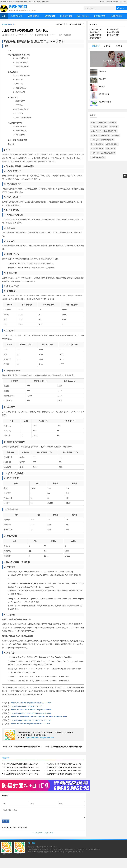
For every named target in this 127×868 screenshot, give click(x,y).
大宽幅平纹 (95, 153)
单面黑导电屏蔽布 (112, 144)
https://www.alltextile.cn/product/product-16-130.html (31, 720)
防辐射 (93, 122)
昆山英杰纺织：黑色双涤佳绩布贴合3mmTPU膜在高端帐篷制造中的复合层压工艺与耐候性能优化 (65, 774)
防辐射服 (104, 127)
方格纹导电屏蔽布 (107, 140)
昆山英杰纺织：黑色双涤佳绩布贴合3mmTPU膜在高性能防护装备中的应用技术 (23, 764)
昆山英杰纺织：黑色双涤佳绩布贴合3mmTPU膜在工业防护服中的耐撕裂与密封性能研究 (65, 771)
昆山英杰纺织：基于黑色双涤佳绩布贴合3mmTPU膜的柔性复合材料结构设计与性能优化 (65, 764)
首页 (4, 16)
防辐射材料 (114, 127)
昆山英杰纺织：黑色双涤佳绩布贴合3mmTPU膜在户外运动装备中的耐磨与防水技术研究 (23, 767)
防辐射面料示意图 (110, 131)
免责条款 (109, 2)
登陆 (121, 2)
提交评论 (6, 823)
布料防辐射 (95, 135)
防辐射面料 (102, 122)
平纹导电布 (95, 140)
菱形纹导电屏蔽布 (97, 144)
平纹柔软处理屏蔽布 (98, 157)
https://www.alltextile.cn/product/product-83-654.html (31, 703)
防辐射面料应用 (66, 16)
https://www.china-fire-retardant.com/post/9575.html (31, 713)
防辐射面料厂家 (100, 16)
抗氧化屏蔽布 (110, 149)
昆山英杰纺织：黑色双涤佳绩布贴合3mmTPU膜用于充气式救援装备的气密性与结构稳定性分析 (23, 774)
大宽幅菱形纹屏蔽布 (108, 153)
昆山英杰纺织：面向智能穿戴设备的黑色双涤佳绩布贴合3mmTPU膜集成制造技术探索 (23, 771)
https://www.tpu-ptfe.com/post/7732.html (26, 706)
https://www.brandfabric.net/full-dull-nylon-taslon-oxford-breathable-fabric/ (39, 717)
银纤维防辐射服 (96, 131)
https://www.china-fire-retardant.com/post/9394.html (31, 710)
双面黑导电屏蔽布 (97, 149)
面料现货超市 (95, 32)
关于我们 (102, 2)
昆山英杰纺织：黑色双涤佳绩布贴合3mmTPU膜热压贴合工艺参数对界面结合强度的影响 (65, 767)
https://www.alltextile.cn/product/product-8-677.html (31, 724)
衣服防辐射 (115, 135)
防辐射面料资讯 (17, 16)
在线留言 (116, 2)
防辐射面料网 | (42, 853)
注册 (125, 2)
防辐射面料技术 (83, 16)
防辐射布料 (95, 127)
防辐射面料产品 (33, 16)
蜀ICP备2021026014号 (75, 853)
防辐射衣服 (112, 122)
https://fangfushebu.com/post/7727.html (40, 738)
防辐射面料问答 (117, 16)
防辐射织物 (105, 135)
